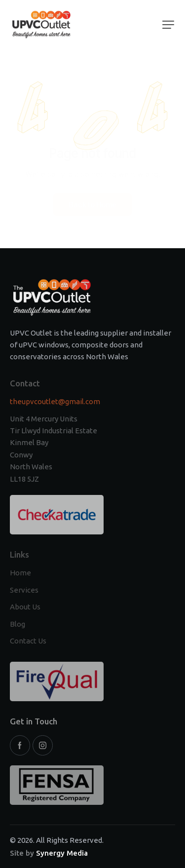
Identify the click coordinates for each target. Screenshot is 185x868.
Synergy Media (62, 853)
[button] (168, 25)
